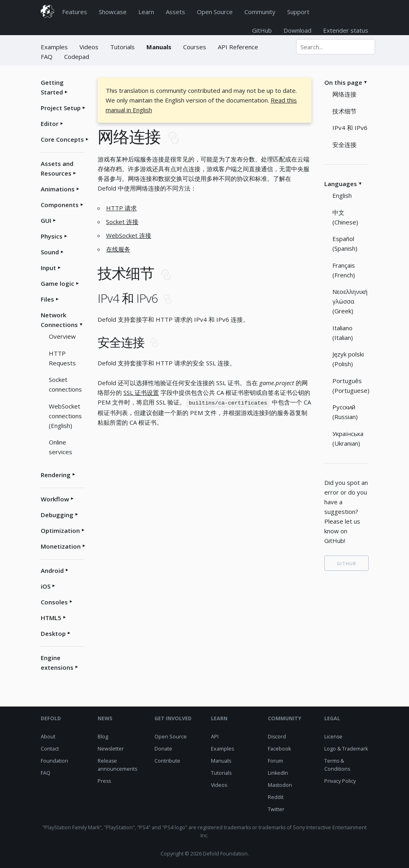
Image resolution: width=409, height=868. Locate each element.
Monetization (61, 546)
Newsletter (111, 749)
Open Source (215, 12)
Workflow (55, 499)
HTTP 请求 (121, 208)
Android (52, 570)
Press (104, 781)
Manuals (159, 47)
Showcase (113, 12)
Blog (103, 737)
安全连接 (344, 145)
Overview (62, 336)
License (333, 737)
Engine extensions (57, 663)
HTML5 (51, 618)
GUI (46, 220)
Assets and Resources (57, 168)
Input (48, 268)
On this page (343, 82)
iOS (46, 586)
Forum (275, 761)
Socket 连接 (122, 222)
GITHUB (346, 563)
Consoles (54, 602)
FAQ (47, 57)
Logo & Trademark (346, 749)
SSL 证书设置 (141, 392)
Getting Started (52, 87)
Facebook (279, 749)
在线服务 (118, 249)
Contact (50, 749)
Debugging (57, 515)
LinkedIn (278, 773)
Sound (50, 252)
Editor (50, 124)
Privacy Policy (340, 781)
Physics (52, 236)
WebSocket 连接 (129, 235)
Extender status (346, 30)
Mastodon (280, 785)
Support (298, 12)
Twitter (276, 809)
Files (47, 299)
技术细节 (344, 111)
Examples (55, 47)
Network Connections (59, 320)
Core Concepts (62, 139)
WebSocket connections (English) (65, 416)
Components (60, 205)
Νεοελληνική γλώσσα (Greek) (350, 301)
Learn (146, 12)
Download (297, 30)
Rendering (56, 475)
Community (260, 12)
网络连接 (344, 94)
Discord (277, 737)
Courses (195, 47)
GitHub (262, 30)
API (215, 737)
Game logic (57, 283)
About (48, 737)
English (342, 195)
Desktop (53, 633)
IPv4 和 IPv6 (350, 128)
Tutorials (122, 47)
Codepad (77, 57)
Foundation (54, 761)
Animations (58, 189)
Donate (163, 749)
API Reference (238, 47)
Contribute (167, 761)
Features (75, 12)
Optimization (60, 530)
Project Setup (61, 108)
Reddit (276, 797)
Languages (341, 184)
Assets (175, 12)
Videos (89, 47)
